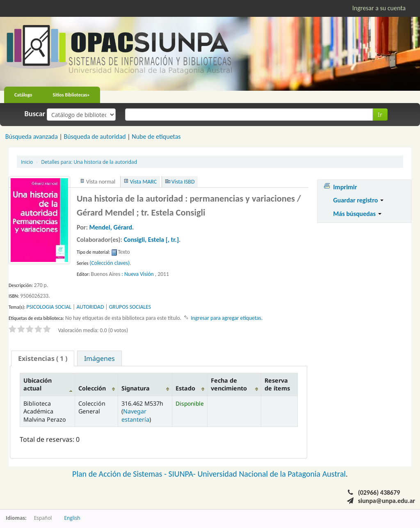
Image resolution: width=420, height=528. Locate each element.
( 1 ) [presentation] (43, 358)
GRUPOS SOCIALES (130, 307)
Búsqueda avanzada (32, 137)
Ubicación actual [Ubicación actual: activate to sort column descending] (38, 384)
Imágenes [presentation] (99, 358)
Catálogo (23, 95)
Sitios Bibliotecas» (71, 95)
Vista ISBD (183, 182)
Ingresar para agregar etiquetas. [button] (227, 318)
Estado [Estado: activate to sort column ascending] (185, 388)
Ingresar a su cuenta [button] (379, 8)
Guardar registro (358, 200)
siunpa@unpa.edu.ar (387, 501)
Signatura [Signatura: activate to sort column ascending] (136, 388)
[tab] (43, 358)
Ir (380, 114)
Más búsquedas (357, 214)
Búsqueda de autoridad (95, 137)
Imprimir (345, 187)
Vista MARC (143, 182)
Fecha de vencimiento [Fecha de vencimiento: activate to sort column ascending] (229, 384)
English (72, 518)
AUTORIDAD (90, 307)
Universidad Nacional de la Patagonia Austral (272, 474)
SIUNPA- (183, 474)
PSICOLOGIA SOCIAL (49, 307)
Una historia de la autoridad (89, 162)
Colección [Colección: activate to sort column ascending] (92, 388)
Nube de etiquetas (156, 137)
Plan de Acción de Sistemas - (120, 474)
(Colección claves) (110, 263)
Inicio (27, 162)
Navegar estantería (135, 415)
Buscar (35, 114)
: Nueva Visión (137, 274)
